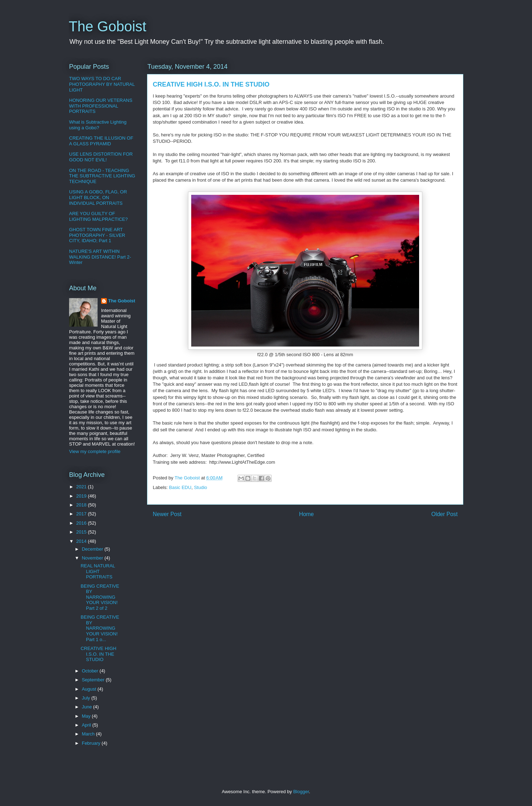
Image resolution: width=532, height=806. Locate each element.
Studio (201, 487)
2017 (82, 514)
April (87, 725)
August (90, 689)
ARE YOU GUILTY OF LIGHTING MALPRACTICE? (98, 216)
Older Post (444, 514)
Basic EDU (180, 487)
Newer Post (167, 514)
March (89, 734)
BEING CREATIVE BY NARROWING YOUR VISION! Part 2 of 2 (100, 597)
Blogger (301, 792)
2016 (82, 523)
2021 (82, 487)
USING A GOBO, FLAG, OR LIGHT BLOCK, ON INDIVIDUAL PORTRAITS (98, 197)
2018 (82, 505)
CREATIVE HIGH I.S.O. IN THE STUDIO (98, 654)
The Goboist (108, 26)
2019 (82, 496)
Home (307, 514)
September (94, 680)
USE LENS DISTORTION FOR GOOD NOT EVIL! (101, 157)
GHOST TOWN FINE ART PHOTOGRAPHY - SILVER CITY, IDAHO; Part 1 (97, 235)
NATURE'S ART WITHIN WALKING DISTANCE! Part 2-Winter (100, 257)
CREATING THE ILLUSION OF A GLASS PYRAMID (101, 141)
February (92, 743)
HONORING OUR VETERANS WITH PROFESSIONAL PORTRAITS (101, 106)
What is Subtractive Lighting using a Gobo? (98, 125)
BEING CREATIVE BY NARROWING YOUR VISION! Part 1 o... (100, 628)
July (87, 698)
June (88, 707)
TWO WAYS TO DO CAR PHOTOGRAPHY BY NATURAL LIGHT (102, 84)
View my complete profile (95, 451)
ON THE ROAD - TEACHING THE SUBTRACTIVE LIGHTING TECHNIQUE (102, 176)
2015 (82, 532)
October (91, 671)
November (93, 558)
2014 (82, 541)
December (93, 549)
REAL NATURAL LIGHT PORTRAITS (98, 571)
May (87, 716)
